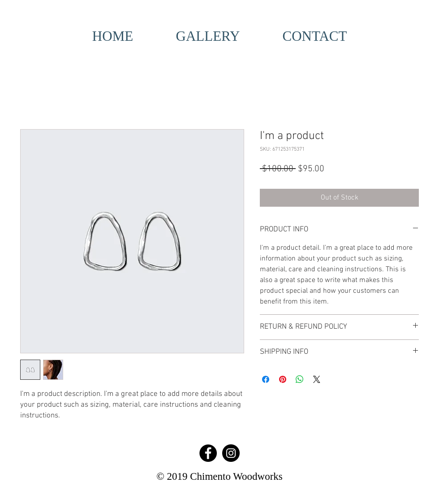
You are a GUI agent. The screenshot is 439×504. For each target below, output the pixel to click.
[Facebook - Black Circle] (208, 453)
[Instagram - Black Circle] (231, 453)
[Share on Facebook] (266, 379)
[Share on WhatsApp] (300, 379)
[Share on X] (317, 379)
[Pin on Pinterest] (283, 379)
